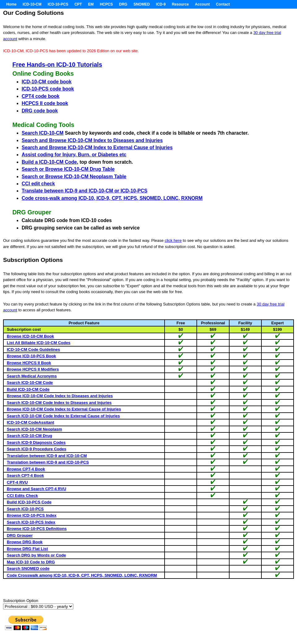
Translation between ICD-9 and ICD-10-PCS (48, 462)
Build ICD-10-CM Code (28, 389)
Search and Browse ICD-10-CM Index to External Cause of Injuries (97, 147)
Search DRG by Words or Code (36, 555)
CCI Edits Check (22, 496)
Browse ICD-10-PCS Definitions (37, 529)
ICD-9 (161, 4)
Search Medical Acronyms (32, 376)
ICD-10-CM (32, 4)
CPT (78, 4)
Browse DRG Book (25, 542)
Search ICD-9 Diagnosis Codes (36, 442)
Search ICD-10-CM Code (30, 383)
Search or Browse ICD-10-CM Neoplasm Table (74, 177)
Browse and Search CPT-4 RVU (37, 489)
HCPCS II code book (45, 103)
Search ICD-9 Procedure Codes (37, 449)
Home (11, 4)
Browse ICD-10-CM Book (30, 336)
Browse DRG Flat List (27, 549)
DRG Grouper (20, 535)
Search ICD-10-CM (43, 133)
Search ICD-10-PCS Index (31, 522)
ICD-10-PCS (58, 4)
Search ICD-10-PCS (25, 509)
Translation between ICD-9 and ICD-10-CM (47, 456)
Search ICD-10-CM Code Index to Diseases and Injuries (59, 403)
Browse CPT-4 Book (26, 469)
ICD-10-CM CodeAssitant (30, 422)
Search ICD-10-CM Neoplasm (34, 429)
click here (173, 240)
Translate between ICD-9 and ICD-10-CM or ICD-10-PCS (84, 191)
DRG (123, 4)
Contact (223, 4)
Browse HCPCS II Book (29, 363)
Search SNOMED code (28, 568)
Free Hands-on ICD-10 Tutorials (57, 65)
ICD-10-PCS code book (48, 89)
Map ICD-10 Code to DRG (31, 562)
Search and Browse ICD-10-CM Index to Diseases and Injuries (92, 140)
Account (202, 4)
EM (91, 4)
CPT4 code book (41, 96)
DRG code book (40, 111)
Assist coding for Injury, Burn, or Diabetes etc (74, 155)
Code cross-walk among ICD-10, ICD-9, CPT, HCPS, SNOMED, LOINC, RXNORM (112, 198)
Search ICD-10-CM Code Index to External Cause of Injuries (63, 416)
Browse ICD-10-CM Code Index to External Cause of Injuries (64, 409)
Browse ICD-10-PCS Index (32, 515)
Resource (180, 4)
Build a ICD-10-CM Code (49, 162)
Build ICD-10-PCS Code (29, 502)
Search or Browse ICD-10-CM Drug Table (68, 169)
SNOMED (142, 4)
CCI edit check (38, 184)
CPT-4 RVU (17, 482)
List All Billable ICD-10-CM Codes (39, 343)
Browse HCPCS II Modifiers (33, 369)
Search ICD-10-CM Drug (30, 436)
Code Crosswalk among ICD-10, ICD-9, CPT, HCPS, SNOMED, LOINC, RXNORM (82, 575)
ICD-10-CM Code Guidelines (33, 349)
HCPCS (106, 4)
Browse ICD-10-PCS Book (31, 356)
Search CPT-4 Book (25, 476)
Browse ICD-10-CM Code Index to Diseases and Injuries (60, 396)
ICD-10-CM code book (47, 82)
